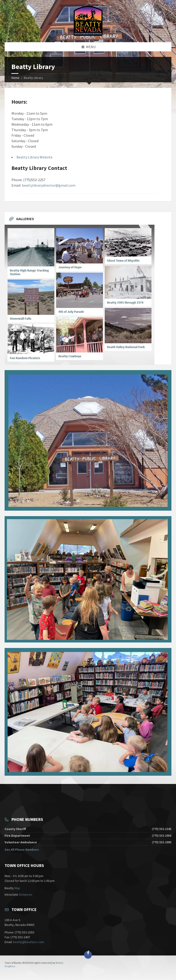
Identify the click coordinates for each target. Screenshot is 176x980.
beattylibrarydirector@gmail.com (49, 185)
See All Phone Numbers (22, 850)
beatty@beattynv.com (29, 942)
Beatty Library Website (34, 157)
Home (15, 78)
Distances (26, 894)
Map (17, 888)
